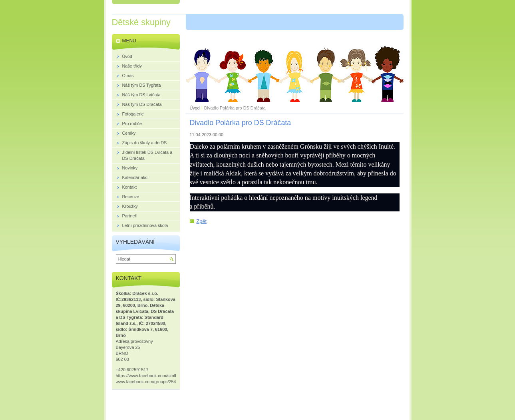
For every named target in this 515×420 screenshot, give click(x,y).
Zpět (202, 221)
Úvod (195, 108)
